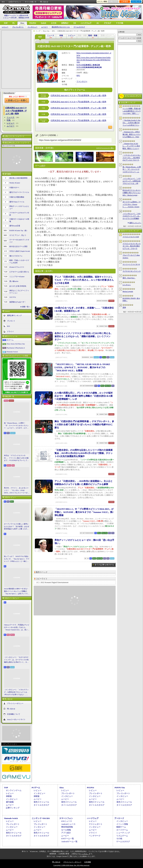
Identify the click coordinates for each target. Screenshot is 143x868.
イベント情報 (122, 824)
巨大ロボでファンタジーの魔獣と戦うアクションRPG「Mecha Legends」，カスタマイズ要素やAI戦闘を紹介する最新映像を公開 (132, 193)
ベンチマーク (95, 836)
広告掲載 (88, 862)
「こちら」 (85, 854)
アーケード (119, 818)
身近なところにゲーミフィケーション (19, 292)
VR (75, 23)
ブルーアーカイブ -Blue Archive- (131, 256)
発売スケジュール (41, 802)
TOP (6, 23)
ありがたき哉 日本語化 (18, 286)
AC (98, 23)
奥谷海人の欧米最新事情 (18, 178)
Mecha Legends (128, 291)
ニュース (11, 117)
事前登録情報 (67, 827)
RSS (3, 2)
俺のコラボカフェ (16, 256)
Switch (43, 23)
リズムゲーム (122, 836)
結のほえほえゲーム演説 (18, 246)
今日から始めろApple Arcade (20, 251)
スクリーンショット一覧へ (105, 148)
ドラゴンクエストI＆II (131, 237)
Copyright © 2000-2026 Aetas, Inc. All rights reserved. (71, 865)
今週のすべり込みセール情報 (19, 220)
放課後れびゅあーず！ (18, 302)
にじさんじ (127, 285)
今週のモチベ (14, 188)
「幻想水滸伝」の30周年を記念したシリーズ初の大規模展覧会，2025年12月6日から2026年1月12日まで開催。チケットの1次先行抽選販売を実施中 (84, 453)
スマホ (54, 23)
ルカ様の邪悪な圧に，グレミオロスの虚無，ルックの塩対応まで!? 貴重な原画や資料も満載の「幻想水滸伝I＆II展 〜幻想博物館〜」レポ (84, 396)
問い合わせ (44, 2)
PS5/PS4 (33, 23)
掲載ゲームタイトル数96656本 (16, 15)
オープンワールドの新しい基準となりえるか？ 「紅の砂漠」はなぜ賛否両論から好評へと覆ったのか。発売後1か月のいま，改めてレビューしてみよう (17, 527)
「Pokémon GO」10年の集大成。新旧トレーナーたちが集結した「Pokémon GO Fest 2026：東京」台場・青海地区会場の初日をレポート (132, 134)
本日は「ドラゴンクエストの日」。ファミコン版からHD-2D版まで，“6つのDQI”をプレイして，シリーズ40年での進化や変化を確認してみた (16, 458)
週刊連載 (10, 802)
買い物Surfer (14, 281)
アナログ (108, 23)
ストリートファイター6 (131, 264)
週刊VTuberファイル (17, 202)
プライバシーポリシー (15, 703)
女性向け (65, 23)
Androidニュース (68, 824)
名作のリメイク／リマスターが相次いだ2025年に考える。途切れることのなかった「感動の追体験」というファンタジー (84, 336)
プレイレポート (18, 27)
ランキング (136, 1)
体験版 (9, 796)
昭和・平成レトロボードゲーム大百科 (19, 262)
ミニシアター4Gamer (17, 277)
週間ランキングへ (135, 223)
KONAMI (80, 65)
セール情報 (66, 830)
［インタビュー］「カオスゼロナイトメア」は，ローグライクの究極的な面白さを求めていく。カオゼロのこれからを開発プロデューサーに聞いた (16, 660)
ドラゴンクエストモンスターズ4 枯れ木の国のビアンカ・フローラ (132, 246)
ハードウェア (86, 23)
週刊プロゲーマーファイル (19, 192)
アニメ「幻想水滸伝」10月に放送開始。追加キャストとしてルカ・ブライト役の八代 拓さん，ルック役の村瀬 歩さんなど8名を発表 (84, 280)
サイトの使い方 (31, 2)
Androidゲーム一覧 (69, 841)
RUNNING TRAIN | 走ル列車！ (131, 299)
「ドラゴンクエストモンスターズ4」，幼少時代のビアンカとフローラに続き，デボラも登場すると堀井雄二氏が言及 (132, 158)
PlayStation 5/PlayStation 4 (16, 348)
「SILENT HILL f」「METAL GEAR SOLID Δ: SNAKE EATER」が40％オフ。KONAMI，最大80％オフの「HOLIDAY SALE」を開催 (82, 367)
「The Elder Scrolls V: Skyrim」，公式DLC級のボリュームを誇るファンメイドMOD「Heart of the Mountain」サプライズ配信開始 (132, 123)
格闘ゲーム (121, 827)
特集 (9, 120)
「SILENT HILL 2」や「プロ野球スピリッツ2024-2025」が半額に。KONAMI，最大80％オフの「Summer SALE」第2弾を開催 (84, 512)
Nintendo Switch (12, 352)
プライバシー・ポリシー (72, 862)
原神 (124, 307)
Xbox (22, 23)
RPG (78, 75)
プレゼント (11, 321)
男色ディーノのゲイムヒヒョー (19, 207)
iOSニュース (67, 821)
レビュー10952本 (10, 18)
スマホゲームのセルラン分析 (19, 214)
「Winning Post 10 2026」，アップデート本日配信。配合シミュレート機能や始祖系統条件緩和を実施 (132, 146)
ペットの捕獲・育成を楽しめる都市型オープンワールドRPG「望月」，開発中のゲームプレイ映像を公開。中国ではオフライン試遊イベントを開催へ (132, 111)
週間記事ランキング (14, 315)
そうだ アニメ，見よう (18, 235)
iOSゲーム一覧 (68, 839)
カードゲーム (122, 830)
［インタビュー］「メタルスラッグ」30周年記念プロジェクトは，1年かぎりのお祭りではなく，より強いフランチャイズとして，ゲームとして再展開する (16, 692)
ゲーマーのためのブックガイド (19, 241)
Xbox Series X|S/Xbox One (16, 344)
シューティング (123, 833)
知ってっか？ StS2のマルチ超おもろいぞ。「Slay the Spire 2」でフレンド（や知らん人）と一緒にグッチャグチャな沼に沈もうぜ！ (17, 559)
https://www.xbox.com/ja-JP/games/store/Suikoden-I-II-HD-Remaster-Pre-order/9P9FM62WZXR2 (94, 60)
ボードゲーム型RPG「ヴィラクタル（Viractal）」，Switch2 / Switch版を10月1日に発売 (132, 204)
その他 (119, 839)
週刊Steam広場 (15, 226)
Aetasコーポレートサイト (16, 719)
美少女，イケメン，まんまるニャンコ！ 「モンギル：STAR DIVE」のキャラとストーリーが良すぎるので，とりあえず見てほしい (17, 490)
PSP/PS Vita (120, 788)
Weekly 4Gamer (15, 183)
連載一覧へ (26, 307)
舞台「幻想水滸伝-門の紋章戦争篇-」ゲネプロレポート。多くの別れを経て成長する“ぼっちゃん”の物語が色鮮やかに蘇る (84, 424)
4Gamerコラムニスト (17, 267)
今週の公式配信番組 (17, 197)
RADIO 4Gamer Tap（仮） (19, 230)
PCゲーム (10, 340)
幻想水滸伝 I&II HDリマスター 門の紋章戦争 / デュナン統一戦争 (79, 95)
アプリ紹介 (66, 833)
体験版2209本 (24, 18)
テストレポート (96, 824)
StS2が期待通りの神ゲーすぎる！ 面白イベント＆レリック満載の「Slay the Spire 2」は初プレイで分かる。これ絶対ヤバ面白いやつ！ (17, 591)
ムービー (45, 27)
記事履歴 (125, 1)
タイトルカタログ (41, 805)
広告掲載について (14, 714)
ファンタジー (82, 81)
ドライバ (10, 331)
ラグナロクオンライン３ (132, 271)
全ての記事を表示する (104, 565)
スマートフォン (66, 818)
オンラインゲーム (14, 790)
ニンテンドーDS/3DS (41, 818)
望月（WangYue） (129, 278)
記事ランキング (13, 808)
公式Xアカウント (15, 2)
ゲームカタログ (79, 27)
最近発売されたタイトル (61, 27)
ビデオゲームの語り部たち (19, 272)
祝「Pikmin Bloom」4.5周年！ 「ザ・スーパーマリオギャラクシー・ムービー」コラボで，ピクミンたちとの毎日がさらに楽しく (16, 426)
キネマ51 (13, 297)
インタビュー (32, 27)
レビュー (5, 27)
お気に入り (113, 1)
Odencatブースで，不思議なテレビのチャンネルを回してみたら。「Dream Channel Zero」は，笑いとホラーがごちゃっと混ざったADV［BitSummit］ (17, 627)
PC (14, 23)
